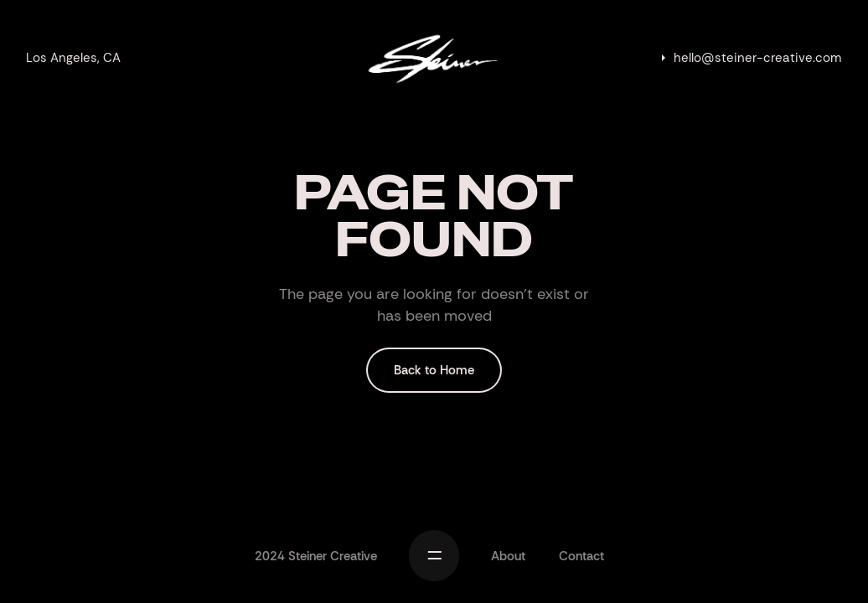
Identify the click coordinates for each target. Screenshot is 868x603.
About (508, 556)
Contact (581, 556)
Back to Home (434, 370)
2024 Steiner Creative (316, 556)
